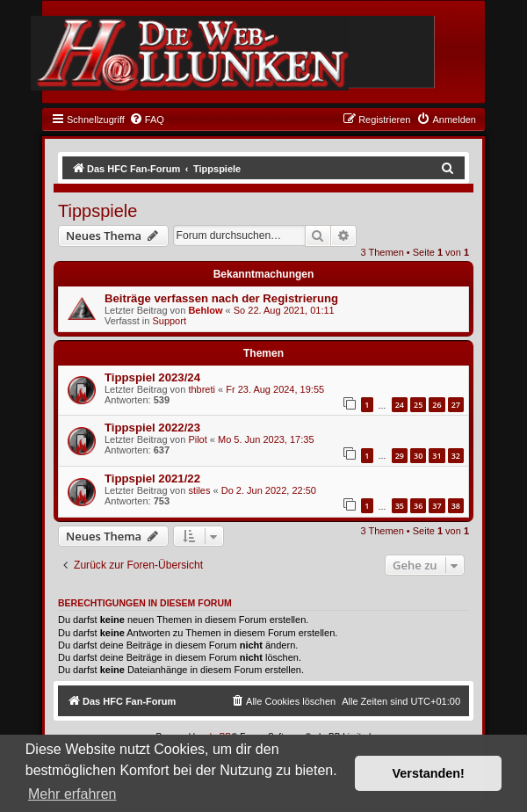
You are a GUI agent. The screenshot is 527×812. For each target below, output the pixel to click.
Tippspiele (97, 211)
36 (418, 506)
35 (400, 506)
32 (456, 456)
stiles (199, 490)
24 (400, 405)
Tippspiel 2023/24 (152, 377)
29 (400, 456)
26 (437, 405)
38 (456, 506)
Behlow (205, 310)
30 (418, 456)
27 (456, 405)
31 (437, 456)
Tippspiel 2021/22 (152, 478)
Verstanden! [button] (429, 773)
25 (418, 405)
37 (437, 506)
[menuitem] (147, 120)
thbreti (202, 389)
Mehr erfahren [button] (72, 794)
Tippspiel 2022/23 (152, 428)
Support (169, 321)
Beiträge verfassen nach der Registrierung (221, 298)
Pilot (197, 439)
